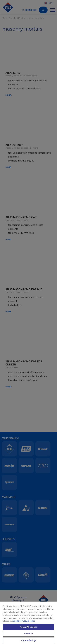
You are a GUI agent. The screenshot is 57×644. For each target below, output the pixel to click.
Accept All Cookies (28, 627)
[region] (28, 623)
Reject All (28, 634)
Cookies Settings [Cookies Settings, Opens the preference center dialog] (28, 640)
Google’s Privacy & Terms (24, 621)
